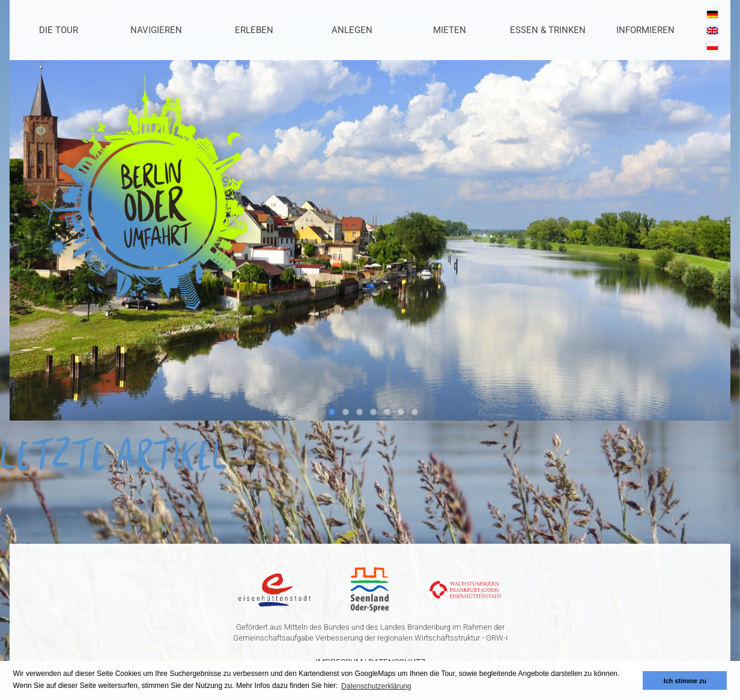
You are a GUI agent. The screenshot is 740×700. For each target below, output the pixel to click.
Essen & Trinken (548, 30)
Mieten (450, 30)
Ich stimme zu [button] (685, 681)
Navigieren (156, 30)
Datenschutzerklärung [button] (376, 686)
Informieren (645, 30)
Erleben (254, 30)
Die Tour (59, 30)
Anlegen (352, 30)
